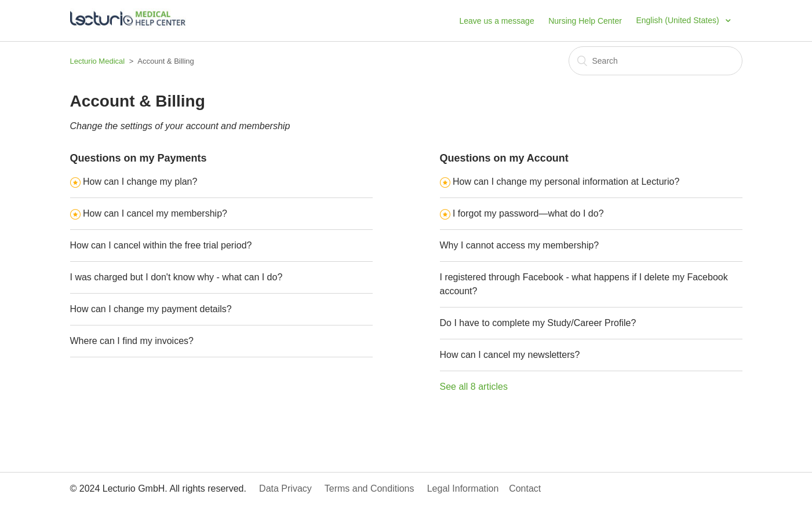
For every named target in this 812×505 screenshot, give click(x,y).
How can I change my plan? (140, 182)
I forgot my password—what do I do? (528, 213)
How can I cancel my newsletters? (510, 355)
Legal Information (468, 488)
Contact (530, 488)
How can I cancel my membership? (155, 213)
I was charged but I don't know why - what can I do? (176, 277)
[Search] (656, 61)
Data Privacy (290, 488)
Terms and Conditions (375, 488)
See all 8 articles (474, 387)
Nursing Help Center (585, 21)
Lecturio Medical (98, 61)
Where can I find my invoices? (132, 341)
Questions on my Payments (139, 158)
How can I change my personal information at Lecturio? (566, 182)
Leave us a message (496, 21)
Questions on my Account (504, 158)
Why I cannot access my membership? (520, 245)
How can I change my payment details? (151, 309)
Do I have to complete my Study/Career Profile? (538, 323)
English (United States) (678, 20)
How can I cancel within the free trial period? (161, 245)
